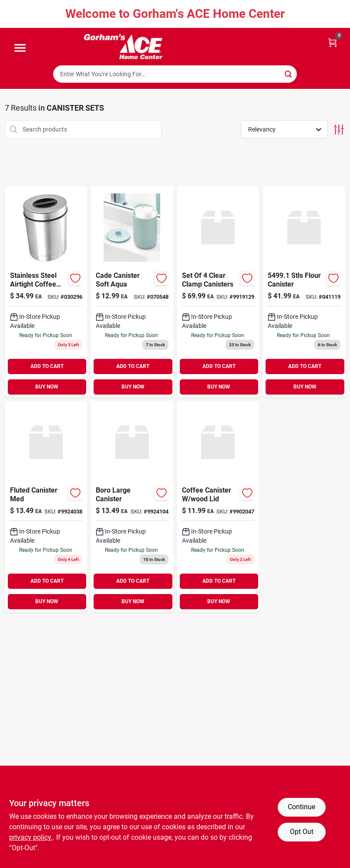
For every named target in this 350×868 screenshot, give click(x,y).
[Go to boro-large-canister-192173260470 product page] (132, 507)
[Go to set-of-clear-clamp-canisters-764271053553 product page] (218, 292)
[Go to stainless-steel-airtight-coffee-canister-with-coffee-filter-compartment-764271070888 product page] (46, 292)
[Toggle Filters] (339, 130)
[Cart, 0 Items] (333, 42)
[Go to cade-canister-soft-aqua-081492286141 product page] (132, 292)
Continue (301, 807)
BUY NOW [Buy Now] (47, 387)
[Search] (289, 73)
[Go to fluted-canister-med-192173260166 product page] (46, 507)
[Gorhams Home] (123, 47)
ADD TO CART (47, 366)
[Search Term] (175, 74)
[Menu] (20, 48)
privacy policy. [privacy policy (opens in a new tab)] (31, 837)
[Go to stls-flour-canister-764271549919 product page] (304, 292)
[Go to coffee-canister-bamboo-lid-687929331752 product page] (218, 507)
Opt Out (302, 832)
